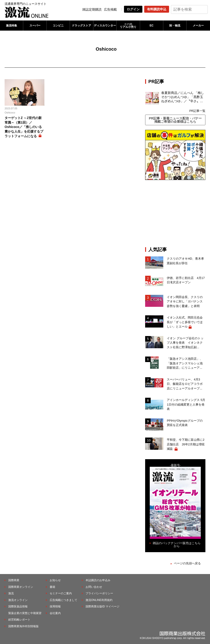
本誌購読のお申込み (98, 580)
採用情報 (55, 606)
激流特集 (12, 26)
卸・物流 (175, 26)
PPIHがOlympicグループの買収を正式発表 (185, 423)
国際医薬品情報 (18, 606)
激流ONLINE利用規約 (99, 600)
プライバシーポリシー (99, 593)
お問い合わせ (94, 587)
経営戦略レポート (19, 620)
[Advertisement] (177, 213)
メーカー (198, 26)
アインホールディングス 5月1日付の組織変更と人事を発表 (186, 404)
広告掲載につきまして (63, 600)
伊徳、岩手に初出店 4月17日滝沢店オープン (186, 280)
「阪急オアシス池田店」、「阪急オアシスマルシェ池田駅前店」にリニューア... (185, 363)
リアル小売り (128, 26)
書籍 (52, 587)
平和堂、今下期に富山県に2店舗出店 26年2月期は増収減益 (186, 444)
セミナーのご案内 (61, 593)
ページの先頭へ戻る (187, 563)
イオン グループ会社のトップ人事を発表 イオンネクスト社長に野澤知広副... (185, 343)
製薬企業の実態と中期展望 (25, 613)
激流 (11, 593)
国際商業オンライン (21, 587)
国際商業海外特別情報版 (23, 626)
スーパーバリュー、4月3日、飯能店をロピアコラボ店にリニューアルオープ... (185, 384)
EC (151, 26)
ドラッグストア (81, 26)
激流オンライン (18, 600)
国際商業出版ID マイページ (102, 606)
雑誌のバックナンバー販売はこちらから (177, 545)
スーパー (35, 26)
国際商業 (14, 580)
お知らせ (55, 580)
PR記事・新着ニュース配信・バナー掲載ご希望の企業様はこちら (175, 120)
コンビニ (58, 26)
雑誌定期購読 (92, 9)
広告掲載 (110, 9)
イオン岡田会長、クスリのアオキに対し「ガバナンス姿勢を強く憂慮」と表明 (185, 302)
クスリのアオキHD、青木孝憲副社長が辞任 (185, 261)
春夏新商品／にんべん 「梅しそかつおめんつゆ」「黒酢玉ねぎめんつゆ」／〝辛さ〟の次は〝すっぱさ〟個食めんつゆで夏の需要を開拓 (183, 97)
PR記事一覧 (197, 111)
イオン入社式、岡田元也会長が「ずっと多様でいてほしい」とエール (185, 322)
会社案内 (55, 613)
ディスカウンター (105, 26)
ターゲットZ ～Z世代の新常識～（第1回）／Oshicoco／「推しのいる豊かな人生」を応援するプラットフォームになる (24, 127)
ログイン (133, 9)
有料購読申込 (157, 9)
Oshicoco (10, 113)
